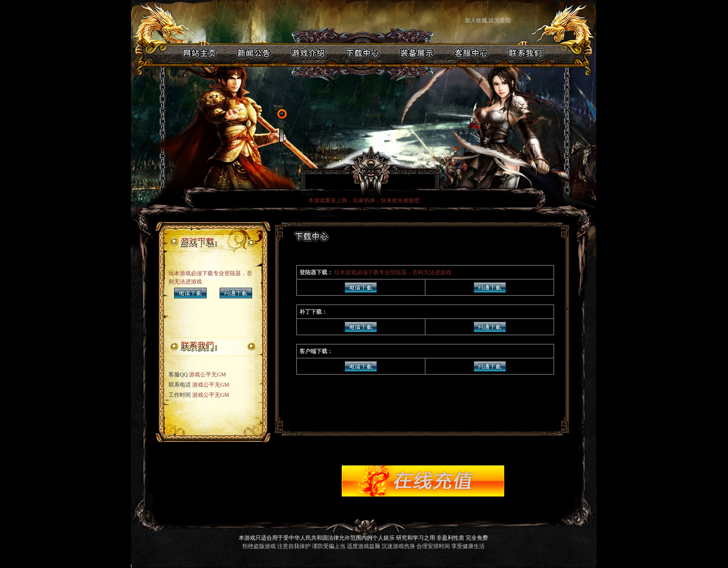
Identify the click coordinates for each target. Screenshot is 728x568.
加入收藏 (476, 20)
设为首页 (500, 20)
